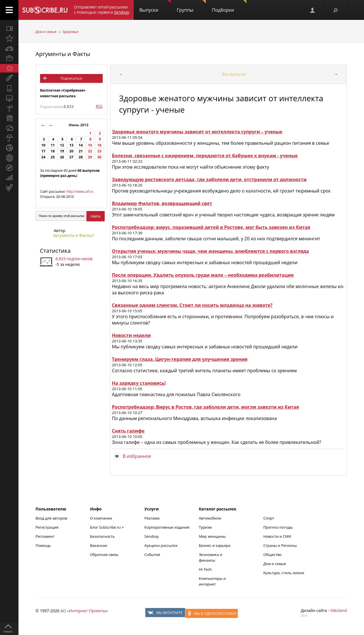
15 (90, 145)
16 (99, 145)
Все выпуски (234, 74)
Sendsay (152, 536)
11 (53, 145)
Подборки (229, 7)
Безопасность (102, 536)
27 (71, 157)
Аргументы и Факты (63, 54)
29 (90, 157)
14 (81, 145)
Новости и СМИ (277, 536)
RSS (99, 106)
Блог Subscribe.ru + (107, 527)
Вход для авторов (51, 518)
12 (62, 145)
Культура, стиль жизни (284, 573)
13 (71, 145)
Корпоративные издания (167, 527)
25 (53, 157)
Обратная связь (104, 555)
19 (62, 151)
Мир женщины (212, 536)
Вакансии (99, 545)
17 (43, 151)
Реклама (152, 518)
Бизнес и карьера (215, 545)
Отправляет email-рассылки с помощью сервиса (102, 10)
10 (43, 145)
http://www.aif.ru (80, 192)
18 (53, 151)
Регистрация (47, 527)
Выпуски (155, 7)
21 (81, 151)
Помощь (43, 545)
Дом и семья (46, 32)
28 (81, 157)
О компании (101, 518)
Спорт (269, 518)
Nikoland (339, 610)
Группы (191, 7)
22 (90, 151)
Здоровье (70, 32)
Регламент (45, 536)
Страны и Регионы (280, 545)
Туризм (205, 527)
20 (71, 151)
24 (43, 157)
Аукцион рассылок (161, 545)
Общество (272, 555)
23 (99, 151)
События (152, 555)
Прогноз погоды (278, 527)
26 (62, 157)
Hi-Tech (205, 569)
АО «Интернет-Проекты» (84, 611)
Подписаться (71, 78)
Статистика (55, 251)
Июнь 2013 (79, 125)
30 (99, 157)
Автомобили (210, 518)
